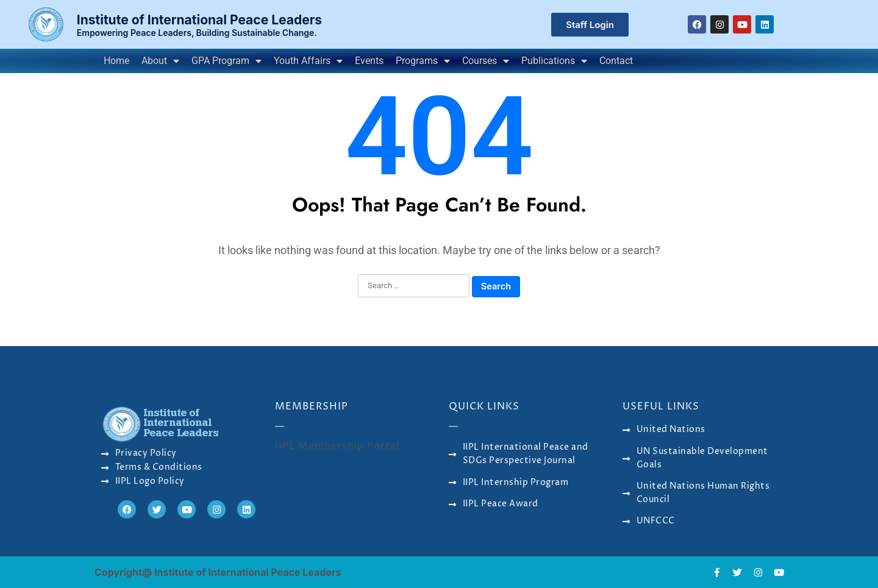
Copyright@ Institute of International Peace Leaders (218, 572)
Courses (486, 61)
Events (369, 61)
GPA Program (227, 61)
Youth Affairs (308, 61)
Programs (423, 61)
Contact (616, 61)
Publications (554, 61)
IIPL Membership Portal (337, 446)
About (160, 61)
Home (116, 61)
